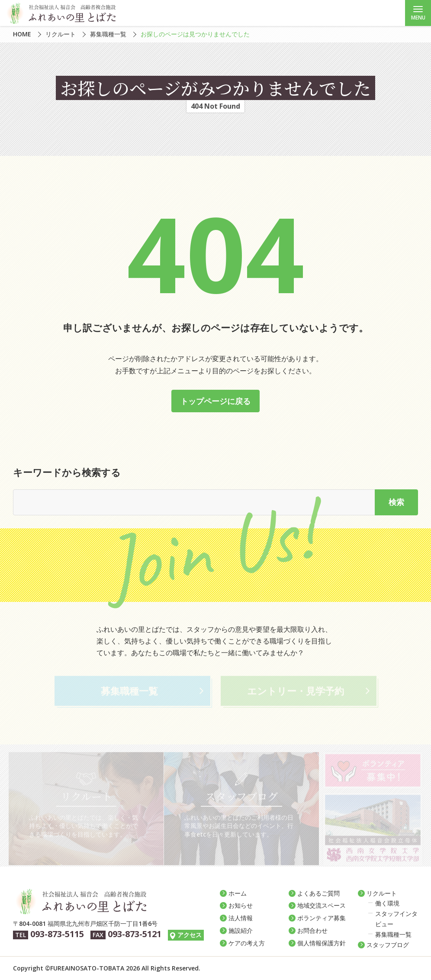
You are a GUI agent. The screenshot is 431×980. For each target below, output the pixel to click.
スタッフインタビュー (396, 919)
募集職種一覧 (108, 34)
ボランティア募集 (322, 918)
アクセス (190, 935)
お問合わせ (312, 930)
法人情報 (241, 918)
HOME (22, 34)
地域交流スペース (322, 905)
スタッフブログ (388, 945)
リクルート (61, 34)
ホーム (238, 893)
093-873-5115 (57, 934)
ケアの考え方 (247, 943)
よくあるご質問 (318, 893)
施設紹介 (241, 930)
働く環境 (387, 903)
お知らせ (241, 905)
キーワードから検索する (67, 472)
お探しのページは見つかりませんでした (195, 34)
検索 (396, 502)
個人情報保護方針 (322, 943)
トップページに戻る (215, 401)
